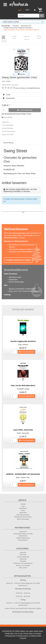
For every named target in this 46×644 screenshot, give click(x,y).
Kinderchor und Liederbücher (23, 563)
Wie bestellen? (23, 540)
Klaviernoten (13, 280)
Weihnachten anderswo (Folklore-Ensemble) (25, 249)
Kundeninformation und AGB (23, 534)
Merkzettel (23, 513)
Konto (23, 511)
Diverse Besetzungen (16, 282)
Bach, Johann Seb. (23, 477)
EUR (28, 10)
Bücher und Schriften (23, 565)
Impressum (23, 531)
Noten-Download (10, 274)
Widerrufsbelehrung (23, 538)
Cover (7, 95)
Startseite (23, 553)
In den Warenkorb (25, 110)
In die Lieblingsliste (8, 125)
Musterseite (9, 98)
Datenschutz (23, 536)
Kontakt (23, 504)
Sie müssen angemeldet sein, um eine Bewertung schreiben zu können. (20, 190)
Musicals (23, 561)
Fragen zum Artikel (8, 135)
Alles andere (23, 568)
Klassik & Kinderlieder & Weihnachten (22, 289)
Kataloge (7, 295)
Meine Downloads (23, 519)
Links (23, 506)
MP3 (6, 285)
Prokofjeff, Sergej (23, 389)
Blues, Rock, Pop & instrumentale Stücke (23, 291)
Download (23, 559)
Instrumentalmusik (23, 557)
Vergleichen (5, 122)
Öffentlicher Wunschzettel (23, 517)
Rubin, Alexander (23, 433)
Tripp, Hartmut (23, 345)
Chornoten (23, 555)
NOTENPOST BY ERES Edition (23, 612)
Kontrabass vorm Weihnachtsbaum (21, 252)
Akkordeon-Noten (15, 277)
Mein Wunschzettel (23, 515)
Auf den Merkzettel (8, 128)
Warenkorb (23, 508)
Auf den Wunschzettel (9, 131)
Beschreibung (9, 143)
